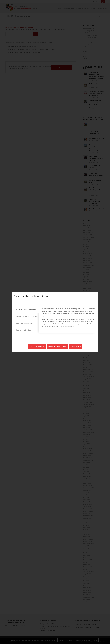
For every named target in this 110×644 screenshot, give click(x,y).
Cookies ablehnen (75, 347)
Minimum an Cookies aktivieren (57, 347)
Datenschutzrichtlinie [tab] (23, 330)
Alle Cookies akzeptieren (37, 347)
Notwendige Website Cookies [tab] (26, 316)
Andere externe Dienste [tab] (24, 323)
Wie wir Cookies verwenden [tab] (26, 310)
